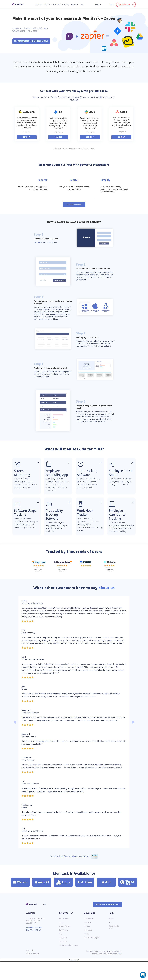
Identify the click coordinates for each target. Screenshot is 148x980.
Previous (15, 739)
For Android (88, 952)
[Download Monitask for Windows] (20, 904)
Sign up (37, 245)
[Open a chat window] (143, 975)
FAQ (110, 944)
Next (133, 739)
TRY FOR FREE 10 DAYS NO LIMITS (106, 926)
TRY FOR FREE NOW (74, 207)
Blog (61, 955)
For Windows (89, 940)
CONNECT (27, 140)
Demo (83, 5)
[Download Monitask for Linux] (63, 904)
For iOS (87, 955)
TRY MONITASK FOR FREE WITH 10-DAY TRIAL (32, 41)
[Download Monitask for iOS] (106, 904)
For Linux (87, 948)
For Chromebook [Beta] (93, 959)
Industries (46, 5)
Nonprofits (63, 963)
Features (37, 5)
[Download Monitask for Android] (85, 904)
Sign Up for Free (124, 4)
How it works (57, 5)
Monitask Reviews (30, 950)
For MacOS (88, 944)
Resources (74, 5)
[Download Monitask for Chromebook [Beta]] (128, 904)
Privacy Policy (31, 972)
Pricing (67, 5)
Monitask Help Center (114, 949)
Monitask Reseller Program (69, 967)
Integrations (64, 959)
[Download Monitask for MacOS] (42, 904)
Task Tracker (64, 952)
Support (112, 940)
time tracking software (45, 760)
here (120, 975)
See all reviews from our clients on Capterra (74, 878)
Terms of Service (65, 948)
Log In (111, 4)
